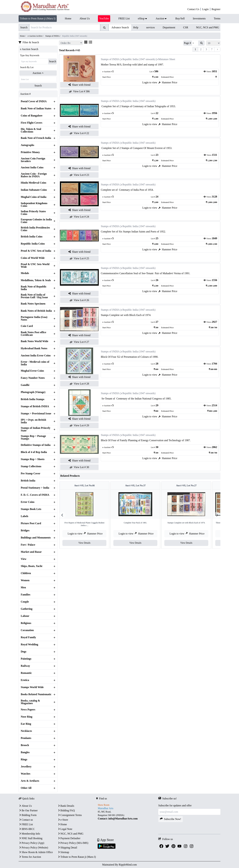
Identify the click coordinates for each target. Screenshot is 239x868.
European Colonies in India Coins (36, 221)
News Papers (28, 710)
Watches (26, 774)
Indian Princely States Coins (33, 213)
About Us (25, 806)
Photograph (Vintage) (33, 392)
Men (23, 588)
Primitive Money (30, 152)
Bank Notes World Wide (35, 341)
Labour (25, 616)
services (151, 27)
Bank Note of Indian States (36, 109)
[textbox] (127, 815)
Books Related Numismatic (36, 694)
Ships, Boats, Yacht (32, 566)
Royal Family (28, 637)
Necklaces (26, 731)
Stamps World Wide (32, 687)
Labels (24, 516)
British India (28, 481)
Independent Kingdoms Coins (34, 205)
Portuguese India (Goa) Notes (34, 318)
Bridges (25, 531)
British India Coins (32, 237)
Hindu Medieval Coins (34, 183)
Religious (26, 623)
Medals (25, 273)
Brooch (25, 745)
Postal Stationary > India (35, 488)
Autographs (27, 145)
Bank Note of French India (36, 138)
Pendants (26, 738)
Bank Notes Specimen (33, 304)
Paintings (26, 659)
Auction (38, 73)
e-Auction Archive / (36, 36)
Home (62, 824)
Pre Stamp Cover (31, 474)
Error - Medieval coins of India (35, 363)
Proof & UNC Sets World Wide (35, 266)
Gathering (27, 609)
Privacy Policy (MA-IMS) (73, 843)
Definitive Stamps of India (36, 445)
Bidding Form (28, 815)
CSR (186, 27)
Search (53, 61)
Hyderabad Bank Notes (34, 348)
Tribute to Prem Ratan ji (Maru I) (38, 18)
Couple (25, 602)
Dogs (24, 652)
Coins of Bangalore (32, 116)
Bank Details (66, 806)
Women (25, 580)
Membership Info (29, 834)
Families (26, 595)
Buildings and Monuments (36, 538)
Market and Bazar (31, 552)
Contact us (26, 820)
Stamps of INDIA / (53, 36)
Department (169, 27)
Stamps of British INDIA (35, 406)
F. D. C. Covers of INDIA (35, 495)
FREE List (26, 824)
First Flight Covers (32, 123)
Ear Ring (26, 724)
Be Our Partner (28, 810)
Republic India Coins (33, 244)
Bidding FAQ (66, 810)
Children (26, 573)
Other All (26, 788)
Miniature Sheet (167, 59)
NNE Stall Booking (30, 838)
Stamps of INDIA (110, 59)
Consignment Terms (70, 815)
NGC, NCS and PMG (208, 27)
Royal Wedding (29, 644)
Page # (187, 43)
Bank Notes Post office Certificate (33, 334)
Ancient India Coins (32, 168)
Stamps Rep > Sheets (33, 459)
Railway (25, 666)
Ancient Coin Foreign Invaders (33, 160)
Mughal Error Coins (32, 371)
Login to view (150, 82)
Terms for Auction (30, 857)
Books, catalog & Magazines (30, 702)
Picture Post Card (31, 523)
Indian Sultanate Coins (34, 190)
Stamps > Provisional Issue (36, 414)
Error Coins (28, 502)
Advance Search (120, 27)
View (24, 559)
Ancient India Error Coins (36, 356)
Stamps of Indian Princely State (36, 429)
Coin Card (27, 326)
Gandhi (25, 385)
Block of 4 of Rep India (34, 452)
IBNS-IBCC (27, 829)
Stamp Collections (31, 466)
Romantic (26, 673)
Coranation (27, 630)
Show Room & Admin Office (36, 852)
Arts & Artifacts (30, 781)
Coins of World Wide (33, 258)
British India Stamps (33, 399)
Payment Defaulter (69, 838)
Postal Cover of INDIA (34, 101)
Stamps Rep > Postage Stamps (33, 437)
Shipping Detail (67, 848)
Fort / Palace (28, 545)
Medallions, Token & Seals (36, 280)
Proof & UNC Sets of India (36, 251)
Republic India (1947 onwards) (139, 59)
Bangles (25, 752)
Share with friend (79, 85)
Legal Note (65, 829)
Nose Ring (27, 717)
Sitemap (63, 852)
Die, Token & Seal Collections (31, 130)
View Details (86, 543)
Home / (23, 36)
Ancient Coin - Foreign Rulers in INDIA (34, 175)
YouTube (104, 18)
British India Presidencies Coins (35, 229)
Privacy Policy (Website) (33, 848)
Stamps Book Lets (31, 509)
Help (136, 27)
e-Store (63, 820)
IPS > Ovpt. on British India (33, 421)
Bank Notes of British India (36, 311)
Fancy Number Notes (33, 378)
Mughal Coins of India (34, 197)
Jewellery (26, 767)
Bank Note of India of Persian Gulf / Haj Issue (34, 296)
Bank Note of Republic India (34, 288)
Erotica (25, 680)
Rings (24, 759)
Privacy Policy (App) (31, 843)
